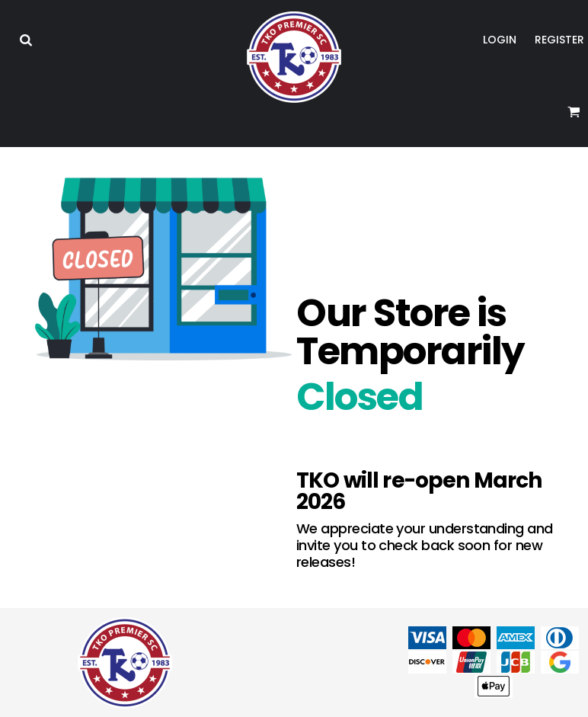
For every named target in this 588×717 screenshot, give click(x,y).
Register (559, 40)
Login (500, 40)
